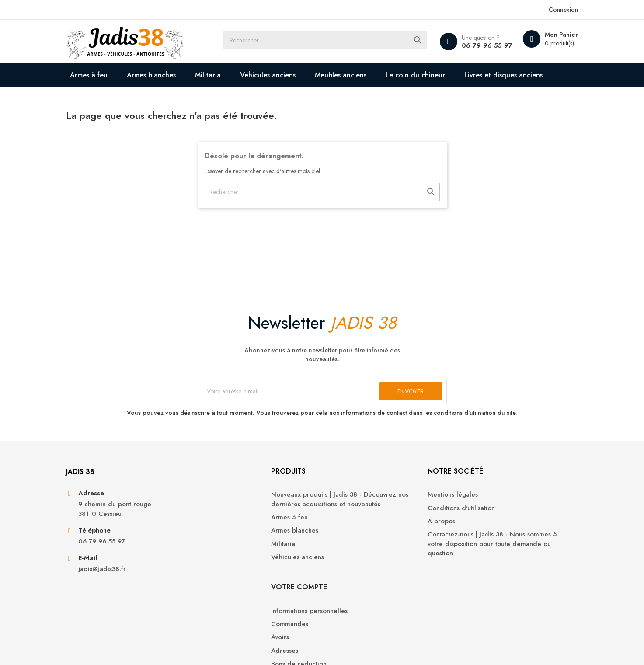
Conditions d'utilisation (362, 541)
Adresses (467, 568)
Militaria (222, 75)
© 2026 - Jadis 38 (104, 648)
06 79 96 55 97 (471, 45)
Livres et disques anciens (132, 99)
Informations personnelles (492, 528)
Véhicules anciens (282, 75)
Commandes (472, 541)
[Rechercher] (330, 42)
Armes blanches (165, 75)
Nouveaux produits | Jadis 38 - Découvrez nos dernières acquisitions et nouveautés (249, 538)
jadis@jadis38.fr (116, 604)
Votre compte (481, 504)
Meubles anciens (355, 75)
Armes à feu (103, 75)
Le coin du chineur (429, 75)
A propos (343, 555)
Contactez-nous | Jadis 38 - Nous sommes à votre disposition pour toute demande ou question (378, 578)
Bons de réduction (481, 581)
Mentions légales (354, 528)
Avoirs (462, 555)
